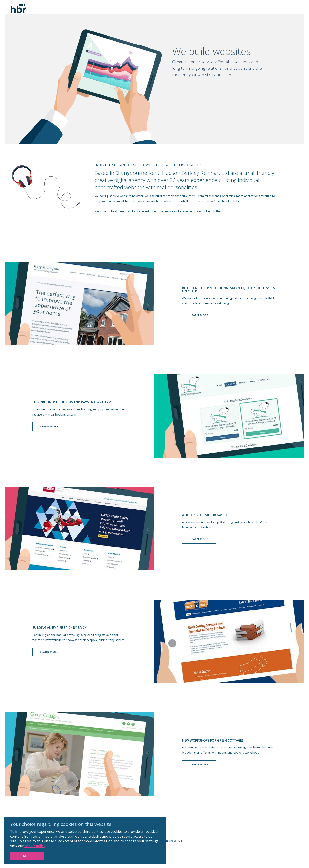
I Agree (27, 856)
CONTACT (281, 16)
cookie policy (35, 846)
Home (223, 16)
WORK (235, 16)
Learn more (199, 322)
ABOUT (249, 16)
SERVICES (264, 16)
